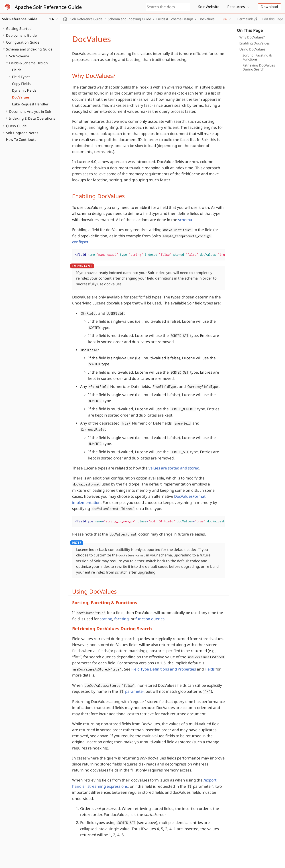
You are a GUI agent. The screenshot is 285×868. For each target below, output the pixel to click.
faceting (121, 619)
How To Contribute (21, 139)
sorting (106, 619)
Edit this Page (273, 19)
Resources (236, 7)
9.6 (225, 19)
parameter (131, 691)
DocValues (21, 97)
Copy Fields (21, 84)
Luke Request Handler (30, 104)
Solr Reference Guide (86, 19)
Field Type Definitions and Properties (164, 669)
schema (185, 220)
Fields (17, 70)
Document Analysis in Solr (30, 111)
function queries (150, 619)
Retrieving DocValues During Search (259, 67)
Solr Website (209, 7)
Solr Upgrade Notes (22, 133)
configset (80, 242)
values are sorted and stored (174, 468)
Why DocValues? (252, 37)
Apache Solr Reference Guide (48, 7)
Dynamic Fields (24, 90)
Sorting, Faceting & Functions (257, 57)
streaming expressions (108, 786)
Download (269, 7)
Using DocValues (252, 49)
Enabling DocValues (254, 43)
